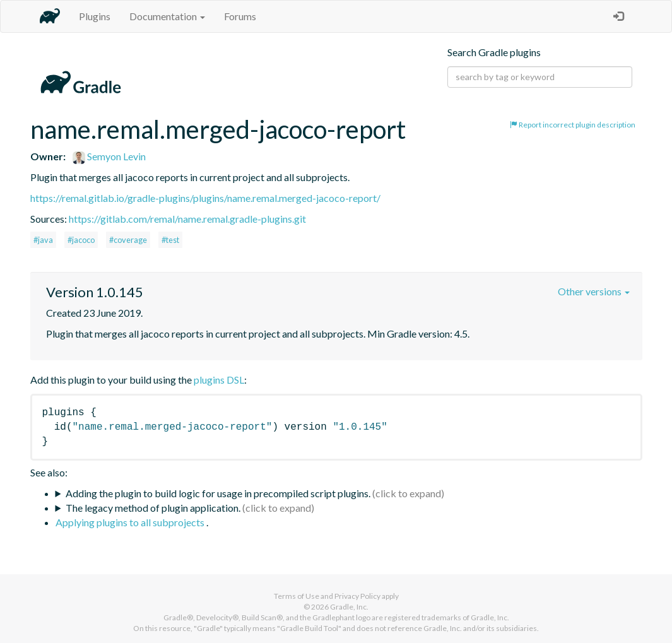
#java (43, 240)
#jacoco (81, 240)
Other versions (594, 291)
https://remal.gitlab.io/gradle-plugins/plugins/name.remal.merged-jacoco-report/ (205, 198)
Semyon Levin (109, 156)
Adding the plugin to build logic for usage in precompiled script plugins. (218, 493)
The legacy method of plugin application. (153, 508)
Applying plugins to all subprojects (131, 522)
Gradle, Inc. (349, 607)
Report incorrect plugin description (573, 125)
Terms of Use (297, 596)
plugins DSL (219, 380)
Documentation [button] (167, 16)
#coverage (128, 240)
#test (170, 240)
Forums (240, 16)
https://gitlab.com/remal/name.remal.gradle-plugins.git (187, 219)
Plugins (95, 16)
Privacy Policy (357, 596)
